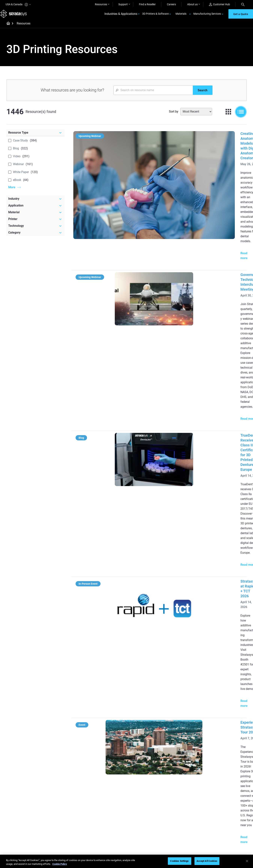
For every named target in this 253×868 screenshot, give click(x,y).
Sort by (174, 116)
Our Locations (219, 817)
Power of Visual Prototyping (108, 762)
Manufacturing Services (207, 16)
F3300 (175, 757)
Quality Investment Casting (107, 757)
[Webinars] (110, 800)
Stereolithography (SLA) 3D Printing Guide (172, 467)
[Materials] (149, 800)
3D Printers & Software (155, 16)
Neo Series (177, 768)
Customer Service (181, 834)
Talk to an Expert (181, 823)
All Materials (138, 823)
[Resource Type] (35, 137)
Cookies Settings (179, 861)
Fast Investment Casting (106, 806)
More (12, 192)
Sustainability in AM (103, 817)
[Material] (35, 217)
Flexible (136, 811)
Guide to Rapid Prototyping (147, 768)
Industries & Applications (121, 16)
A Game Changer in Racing (107, 811)
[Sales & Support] (189, 800)
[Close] (247, 861)
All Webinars (99, 834)
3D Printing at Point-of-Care (108, 823)
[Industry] (35, 203)
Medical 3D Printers (222, 762)
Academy (216, 828)
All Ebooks (98, 784)
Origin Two (177, 762)
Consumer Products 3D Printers (224, 781)
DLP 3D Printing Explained (146, 790)
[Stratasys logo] (15, 16)
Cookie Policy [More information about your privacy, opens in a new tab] (60, 864)
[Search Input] (153, 95)
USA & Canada (18, 5)
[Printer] (35, 224)
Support (123, 4)
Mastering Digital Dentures (107, 828)
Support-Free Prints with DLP (108, 779)
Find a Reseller (147, 4)
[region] (126, 861)
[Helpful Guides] (110, 750)
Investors (216, 839)
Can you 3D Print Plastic (145, 784)
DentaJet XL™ (179, 773)
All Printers (177, 784)
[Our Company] (229, 800)
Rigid (134, 806)
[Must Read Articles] (149, 750)
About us (192, 4)
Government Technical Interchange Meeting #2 (176, 191)
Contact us (217, 811)
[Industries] (229, 750)
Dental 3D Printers (221, 757)
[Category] (35, 237)
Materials (181, 16)
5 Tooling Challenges (143, 757)
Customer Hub (219, 4)
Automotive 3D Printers (224, 768)
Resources (101, 4)
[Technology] (35, 230)
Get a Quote (178, 817)
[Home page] (7, 28)
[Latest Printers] (189, 750)
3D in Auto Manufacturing (146, 779)
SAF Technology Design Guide (109, 773)
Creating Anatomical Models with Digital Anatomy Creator (185, 138)
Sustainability (219, 834)
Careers (171, 4)
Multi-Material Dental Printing (108, 768)
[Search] (243, 4)
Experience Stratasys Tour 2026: (163, 356)
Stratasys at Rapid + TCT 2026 (162, 307)
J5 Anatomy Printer (182, 779)
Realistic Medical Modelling (147, 773)
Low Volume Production (145, 762)
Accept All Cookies (207, 861)
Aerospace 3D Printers (224, 773)
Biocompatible (140, 817)
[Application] (35, 210)
